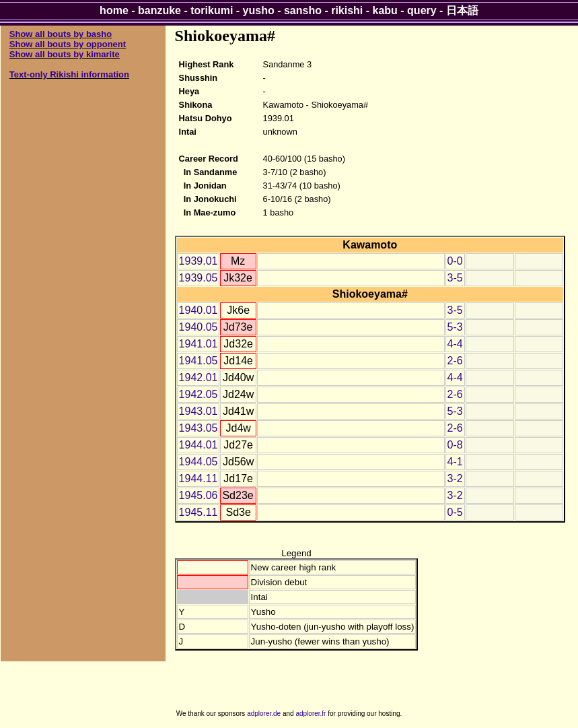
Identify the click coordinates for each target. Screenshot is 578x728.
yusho (259, 10)
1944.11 (198, 478)
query (422, 10)
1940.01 (198, 310)
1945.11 (198, 512)
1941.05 (198, 361)
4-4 (455, 344)
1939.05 (198, 278)
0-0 (455, 261)
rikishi (347, 10)
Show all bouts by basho (61, 34)
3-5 (455, 278)
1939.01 (198, 261)
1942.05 (198, 394)
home (114, 10)
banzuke (159, 10)
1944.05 (198, 462)
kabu (385, 10)
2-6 (455, 361)
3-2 (455, 478)
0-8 (455, 445)
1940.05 (198, 327)
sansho (303, 10)
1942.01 (198, 377)
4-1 (455, 462)
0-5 (455, 512)
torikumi (212, 10)
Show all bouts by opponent (68, 44)
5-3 (455, 327)
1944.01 (198, 445)
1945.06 (198, 495)
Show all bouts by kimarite (65, 54)
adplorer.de (264, 714)
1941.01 (198, 344)
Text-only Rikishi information (69, 74)
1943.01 (198, 411)
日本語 (462, 10)
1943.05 (198, 428)
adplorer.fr (311, 714)
